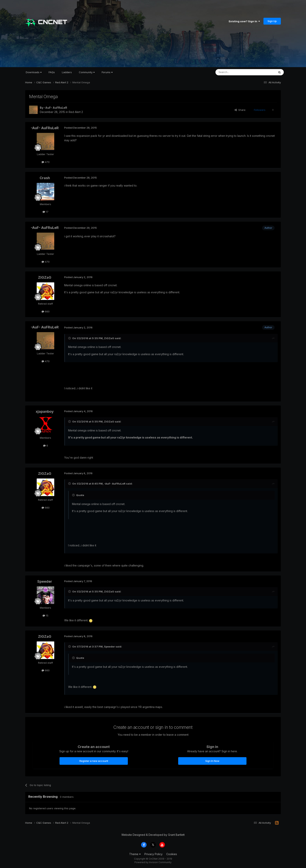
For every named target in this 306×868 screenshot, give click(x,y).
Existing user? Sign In (244, 21)
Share (240, 110)
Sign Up (272, 21)
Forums (107, 72)
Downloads (34, 72)
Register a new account (94, 761)
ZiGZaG (45, 277)
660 (46, 311)
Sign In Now (212, 761)
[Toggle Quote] (70, 338)
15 (45, 615)
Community (87, 72)
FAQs (52, 72)
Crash (45, 178)
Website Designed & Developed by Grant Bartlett (153, 835)
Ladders (67, 72)
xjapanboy (45, 411)
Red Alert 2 (76, 112)
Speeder (45, 581)
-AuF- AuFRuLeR (56, 108)
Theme (135, 854)
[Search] (235, 72)
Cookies (172, 854)
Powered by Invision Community (153, 862)
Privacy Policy (153, 854)
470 (46, 162)
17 (45, 212)
